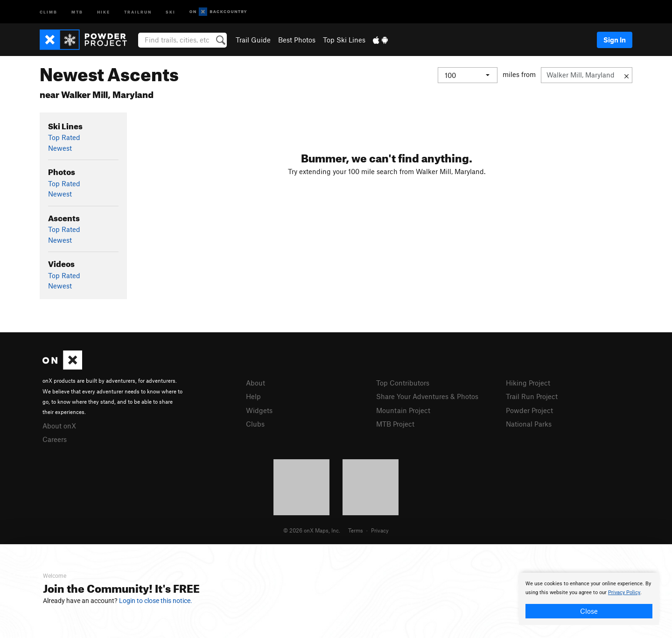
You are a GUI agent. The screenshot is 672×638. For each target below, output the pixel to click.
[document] (589, 599)
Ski (171, 11)
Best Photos (297, 40)
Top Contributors (403, 383)
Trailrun (138, 11)
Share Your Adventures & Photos (427, 396)
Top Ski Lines (344, 40)
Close (589, 611)
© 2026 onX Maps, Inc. (312, 530)
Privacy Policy (624, 592)
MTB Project (395, 424)
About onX (59, 426)
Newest (60, 148)
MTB (77, 11)
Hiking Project (528, 383)
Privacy (380, 530)
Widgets (259, 410)
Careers (55, 439)
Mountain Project (403, 410)
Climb (49, 11)
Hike (104, 11)
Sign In (615, 40)
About (255, 383)
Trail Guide (253, 40)
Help (253, 396)
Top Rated (64, 137)
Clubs (255, 424)
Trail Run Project (532, 396)
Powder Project (529, 410)
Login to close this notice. (156, 601)
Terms (356, 530)
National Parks (529, 424)
